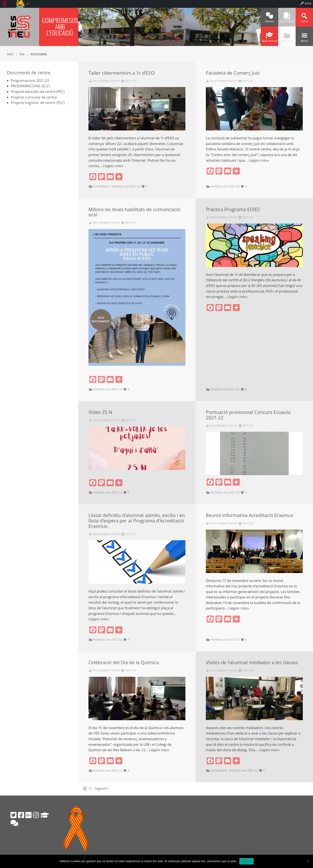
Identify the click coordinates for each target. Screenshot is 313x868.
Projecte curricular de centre (34, 97)
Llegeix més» (113, 166)
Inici (10, 54)
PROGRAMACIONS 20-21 (31, 86)
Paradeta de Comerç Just (233, 73)
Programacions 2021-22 (30, 81)
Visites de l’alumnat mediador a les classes (252, 662)
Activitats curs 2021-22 (126, 186)
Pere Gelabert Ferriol (106, 81)
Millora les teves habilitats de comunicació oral (134, 212)
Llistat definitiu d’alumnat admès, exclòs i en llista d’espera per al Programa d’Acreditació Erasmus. (137, 521)
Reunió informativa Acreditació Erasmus (250, 515)
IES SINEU (20, 26)
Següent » (102, 788)
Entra (308, 3)
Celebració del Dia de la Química (124, 662)
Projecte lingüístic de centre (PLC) (38, 103)
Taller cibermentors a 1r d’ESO (122, 73)
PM (22, 54)
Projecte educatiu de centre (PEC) (38, 92)
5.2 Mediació (101, 186)
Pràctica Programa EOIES (233, 209)
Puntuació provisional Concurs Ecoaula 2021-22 (248, 415)
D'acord (246, 861)
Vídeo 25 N (100, 412)
